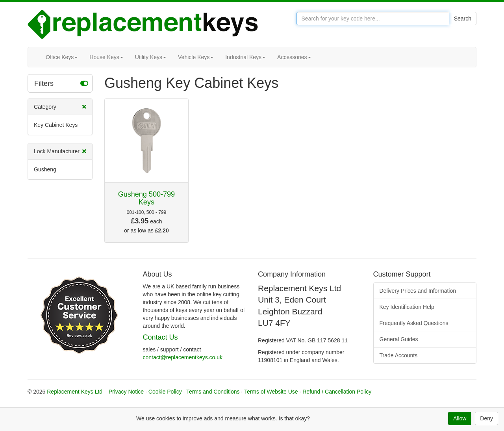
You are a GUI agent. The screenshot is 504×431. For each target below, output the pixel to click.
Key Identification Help (407, 307)
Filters (61, 83)
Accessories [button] (294, 57)
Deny (486, 418)
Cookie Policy (165, 392)
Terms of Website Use (271, 392)
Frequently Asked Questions (414, 323)
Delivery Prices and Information (418, 291)
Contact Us (160, 337)
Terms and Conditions (213, 392)
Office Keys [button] (62, 57)
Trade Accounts (399, 355)
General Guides (399, 339)
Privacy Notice (126, 392)
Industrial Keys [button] (245, 57)
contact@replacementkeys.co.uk (183, 357)
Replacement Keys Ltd (75, 392)
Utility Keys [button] (151, 57)
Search (463, 19)
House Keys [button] (106, 57)
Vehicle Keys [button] (196, 57)
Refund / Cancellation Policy (337, 392)
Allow (460, 418)
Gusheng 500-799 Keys (146, 198)
